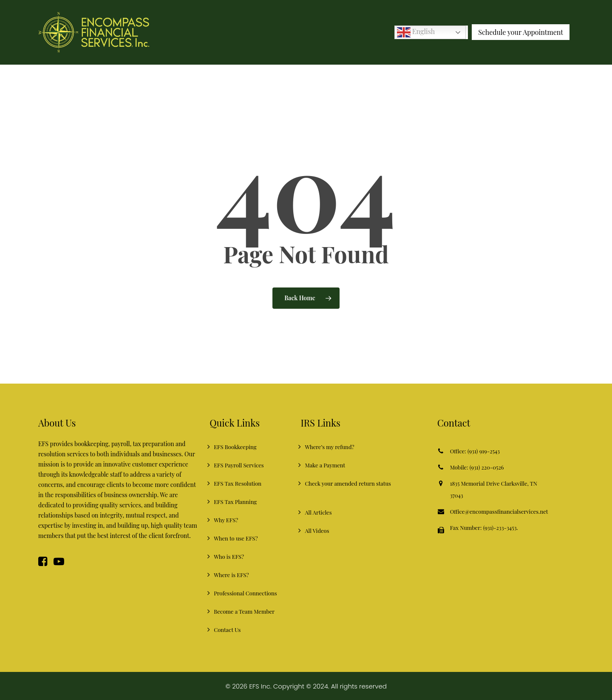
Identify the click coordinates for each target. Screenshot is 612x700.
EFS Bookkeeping (235, 447)
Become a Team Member (244, 611)
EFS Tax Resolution (238, 483)
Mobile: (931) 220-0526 (477, 467)
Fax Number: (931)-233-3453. (484, 530)
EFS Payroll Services (239, 465)
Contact (454, 423)
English (416, 32)
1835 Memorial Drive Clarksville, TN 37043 (494, 489)
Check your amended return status (348, 483)
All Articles (318, 512)
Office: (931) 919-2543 (475, 451)
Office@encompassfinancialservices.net (499, 511)
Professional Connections (245, 593)
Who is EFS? (229, 556)
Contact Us (227, 630)
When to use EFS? (236, 538)
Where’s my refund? (329, 447)
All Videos (317, 531)
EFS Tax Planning (235, 502)
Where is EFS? (231, 575)
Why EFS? (226, 520)
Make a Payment (325, 465)
